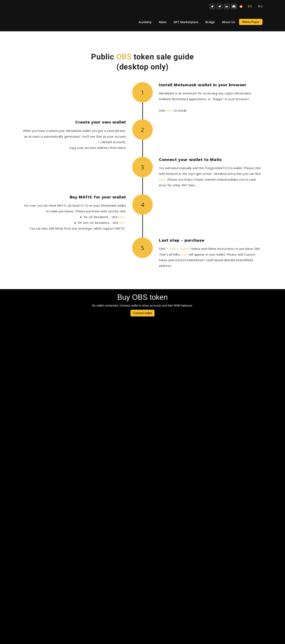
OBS (124, 57)
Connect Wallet (178, 249)
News (163, 22)
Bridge (210, 22)
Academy (145, 22)
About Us (228, 22)
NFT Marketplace (186, 22)
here (169, 110)
